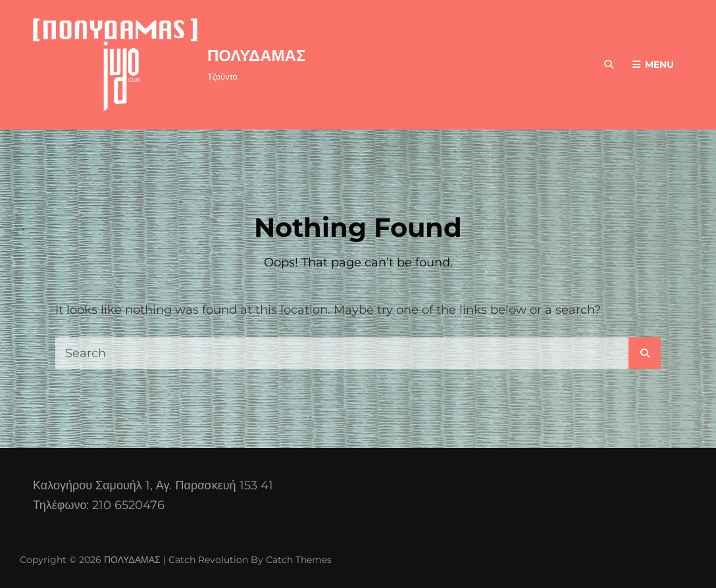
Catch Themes (299, 560)
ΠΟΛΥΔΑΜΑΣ (256, 56)
